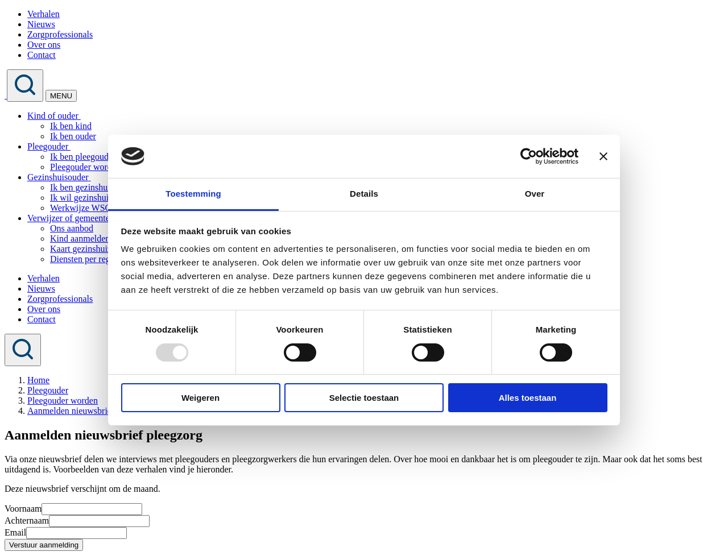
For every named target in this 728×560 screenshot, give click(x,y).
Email (15, 532)
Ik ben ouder (73, 136)
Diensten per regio (84, 259)
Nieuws (41, 24)
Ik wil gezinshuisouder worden (106, 198)
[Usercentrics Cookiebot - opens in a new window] (529, 156)
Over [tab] (535, 194)
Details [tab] (364, 194)
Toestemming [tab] (193, 194)
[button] (80, 116)
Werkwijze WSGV (84, 208)
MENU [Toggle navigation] (61, 96)
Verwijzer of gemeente (69, 218)
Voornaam (23, 509)
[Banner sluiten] (603, 156)
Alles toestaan (528, 398)
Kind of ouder (53, 116)
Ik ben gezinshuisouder (92, 187)
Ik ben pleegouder (83, 157)
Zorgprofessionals (60, 34)
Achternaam (27, 520)
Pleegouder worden (85, 167)
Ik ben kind (71, 126)
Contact (42, 55)
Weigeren (200, 398)
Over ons (44, 45)
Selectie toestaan (364, 398)
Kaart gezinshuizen (85, 249)
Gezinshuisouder (58, 177)
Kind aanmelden (80, 238)
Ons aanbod (72, 228)
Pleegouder (48, 146)
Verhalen (44, 14)
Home (38, 380)
